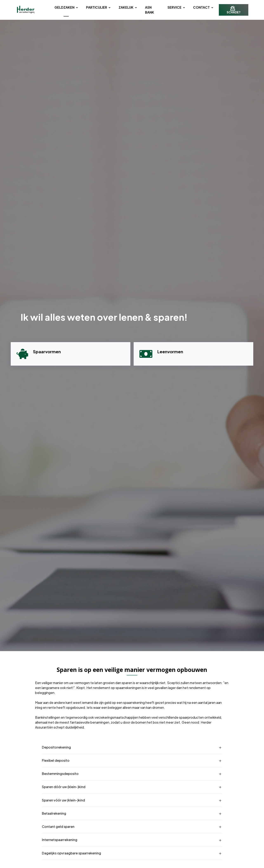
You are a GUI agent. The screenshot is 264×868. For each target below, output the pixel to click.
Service (176, 7)
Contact (203, 7)
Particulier (98, 7)
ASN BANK (150, 10)
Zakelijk (128, 7)
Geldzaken (66, 7)
